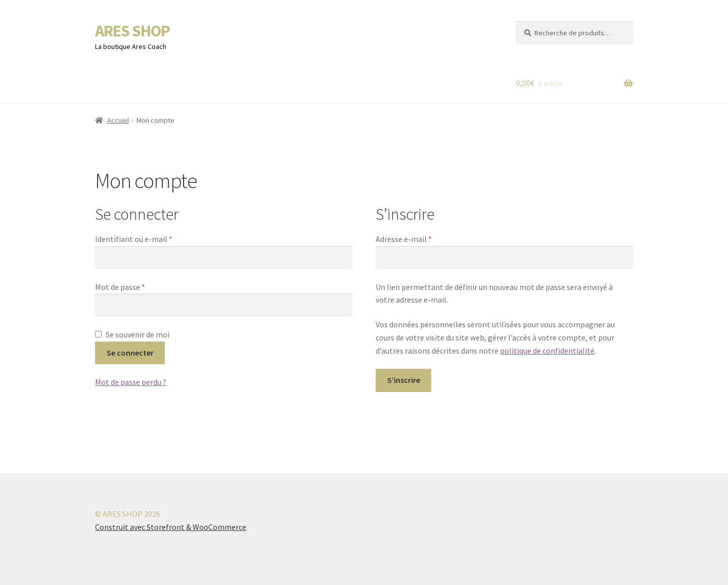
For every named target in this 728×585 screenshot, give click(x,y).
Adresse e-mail (424, 238)
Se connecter (130, 353)
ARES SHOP (132, 31)
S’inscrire (404, 380)
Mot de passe (140, 286)
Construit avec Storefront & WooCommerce (171, 527)
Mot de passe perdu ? (131, 382)
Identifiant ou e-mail (154, 238)
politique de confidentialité (547, 351)
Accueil (118, 120)
